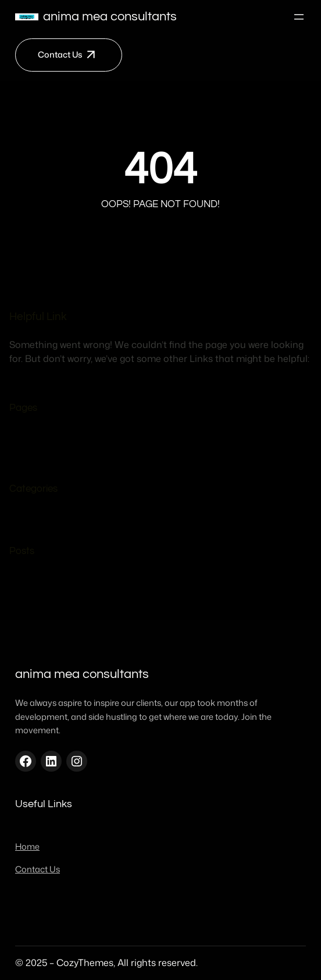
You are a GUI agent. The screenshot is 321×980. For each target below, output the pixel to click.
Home (46, 458)
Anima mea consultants (110, 17)
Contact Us (60, 54)
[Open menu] (299, 17)
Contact (51, 439)
